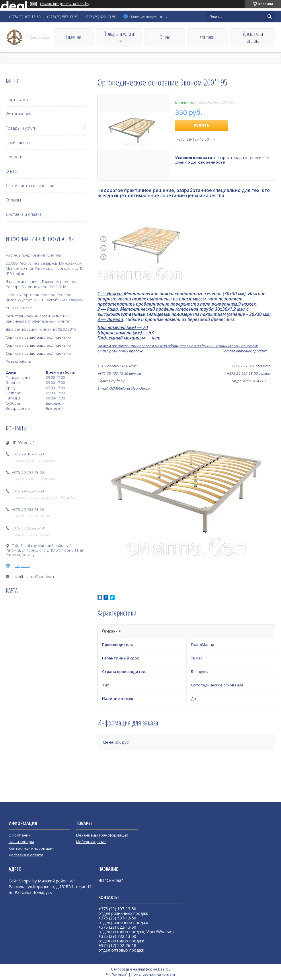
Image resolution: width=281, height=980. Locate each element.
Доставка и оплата (253, 37)
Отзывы (13, 200)
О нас (165, 37)
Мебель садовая (91, 842)
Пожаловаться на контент (153, 974)
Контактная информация (32, 848)
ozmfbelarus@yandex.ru (34, 577)
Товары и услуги (119, 34)
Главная (74, 37)
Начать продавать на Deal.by (65, 4)
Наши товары (21, 842)
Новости (14, 157)
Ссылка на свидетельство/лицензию (38, 337)
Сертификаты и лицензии (30, 186)
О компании (20, 835)
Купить (202, 125)
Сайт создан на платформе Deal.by (141, 969)
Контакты (208, 37)
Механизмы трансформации (102, 835)
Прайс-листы (18, 142)
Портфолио (17, 99)
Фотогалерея (18, 114)
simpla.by (23, 566)
